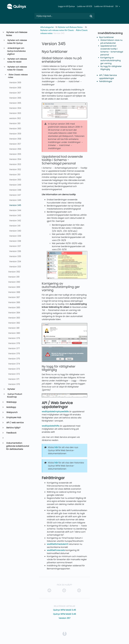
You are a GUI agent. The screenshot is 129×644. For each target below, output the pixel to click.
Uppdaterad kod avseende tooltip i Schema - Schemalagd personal (112, 50)
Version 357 (65, 618)
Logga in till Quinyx (66, 6)
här (56, 447)
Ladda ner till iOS (85, 6)
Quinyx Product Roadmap (15, 396)
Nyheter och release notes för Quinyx (17, 42)
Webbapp (11, 402)
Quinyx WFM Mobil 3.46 (65, 614)
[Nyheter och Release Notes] (69, 27)
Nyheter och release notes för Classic (17, 68)
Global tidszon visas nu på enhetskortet (111, 42)
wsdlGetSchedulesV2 (57, 544)
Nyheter (11, 389)
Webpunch (12, 412)
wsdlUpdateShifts (51, 426)
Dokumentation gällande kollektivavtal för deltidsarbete (18, 446)
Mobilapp (11, 407)
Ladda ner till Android (104, 6)
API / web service (15, 423)
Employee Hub (14, 417)
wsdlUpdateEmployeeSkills (55, 412)
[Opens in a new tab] (65, 634)
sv (117, 6)
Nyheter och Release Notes (17, 34)
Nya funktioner (106, 37)
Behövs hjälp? (13, 428)
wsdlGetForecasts (56, 550)
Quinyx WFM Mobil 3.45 (65, 610)
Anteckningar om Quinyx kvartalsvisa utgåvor (16, 51)
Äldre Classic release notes (18, 76)
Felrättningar (106, 81)
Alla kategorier (47, 27)
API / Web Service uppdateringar (108, 77)
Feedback (11, 433)
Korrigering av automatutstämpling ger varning (111, 61)
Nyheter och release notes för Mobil (17, 60)
